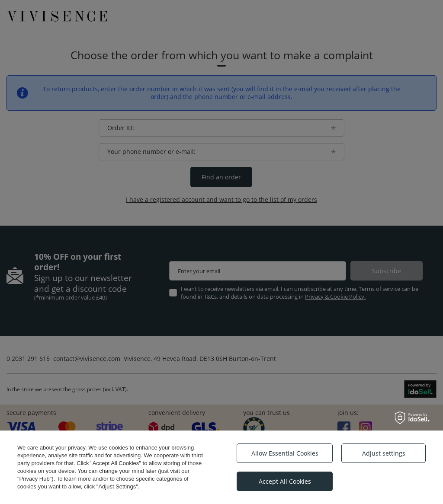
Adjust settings (384, 453)
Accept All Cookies (285, 481)
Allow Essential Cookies (285, 453)
